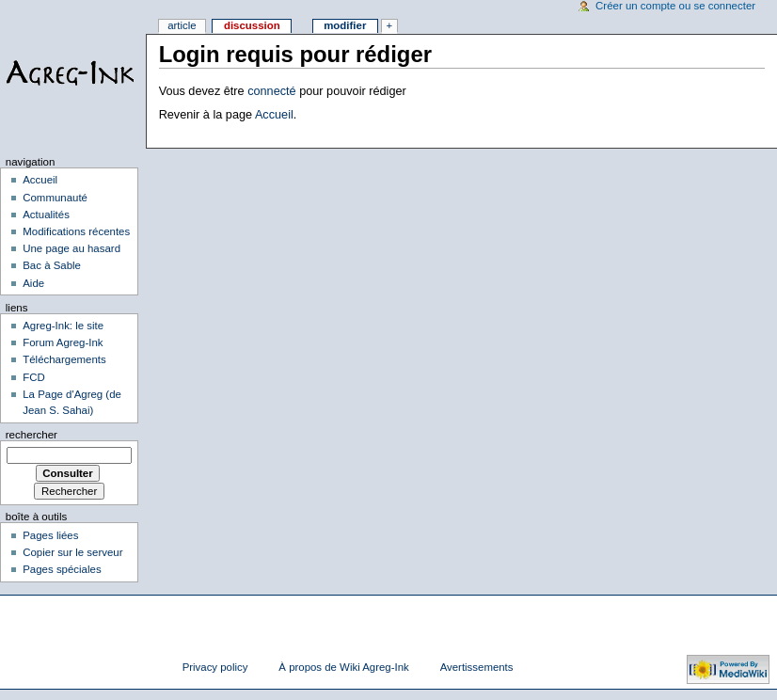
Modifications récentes (76, 231)
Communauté (55, 198)
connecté (272, 91)
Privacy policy (215, 667)
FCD (34, 377)
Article (182, 25)
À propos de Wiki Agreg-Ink (343, 667)
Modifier (345, 25)
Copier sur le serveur (72, 552)
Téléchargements (64, 359)
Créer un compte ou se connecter (675, 6)
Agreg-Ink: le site (63, 326)
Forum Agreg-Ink (63, 342)
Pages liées (50, 535)
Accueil (274, 115)
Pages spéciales (62, 569)
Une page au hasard (71, 248)
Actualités (46, 215)
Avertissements (477, 667)
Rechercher (32, 435)
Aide (33, 283)
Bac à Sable (52, 265)
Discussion (252, 25)
